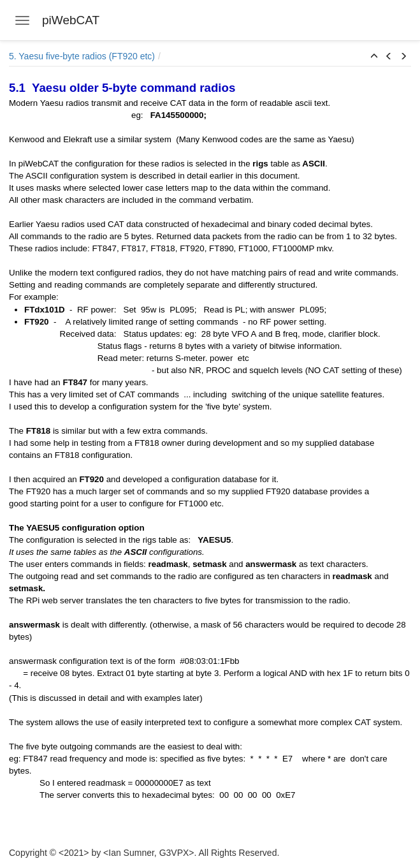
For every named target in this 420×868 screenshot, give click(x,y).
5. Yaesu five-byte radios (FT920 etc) (82, 56)
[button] (374, 57)
